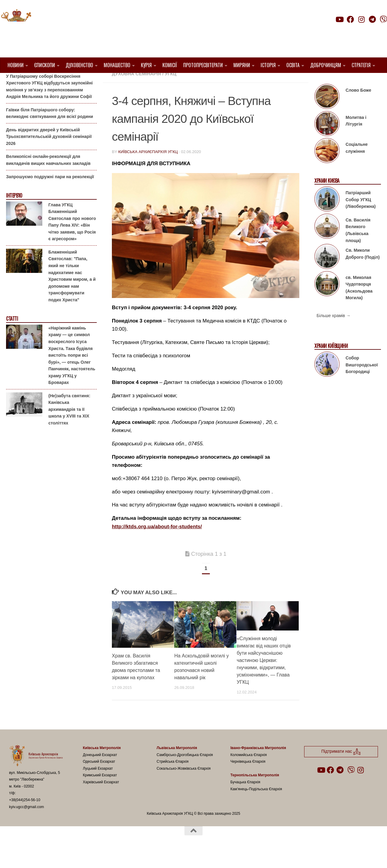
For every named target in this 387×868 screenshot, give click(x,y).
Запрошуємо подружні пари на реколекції (50, 192)
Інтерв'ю (14, 211)
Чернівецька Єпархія (248, 777)
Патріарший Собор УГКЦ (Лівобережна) (361, 215)
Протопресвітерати (203, 65)
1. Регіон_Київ (229, 82)
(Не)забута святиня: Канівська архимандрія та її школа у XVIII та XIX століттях (69, 425)
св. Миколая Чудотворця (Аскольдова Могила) (359, 303)
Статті (12, 334)
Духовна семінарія (137, 89)
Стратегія (361, 65)
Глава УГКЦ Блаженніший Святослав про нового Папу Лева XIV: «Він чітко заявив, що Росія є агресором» (72, 237)
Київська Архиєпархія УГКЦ (148, 167)
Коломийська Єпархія (249, 770)
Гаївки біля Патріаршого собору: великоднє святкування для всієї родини (50, 129)
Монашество (117, 65)
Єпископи (45, 65)
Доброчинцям (326, 65)
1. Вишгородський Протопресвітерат (160, 82)
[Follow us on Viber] (383, 19)
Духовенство (79, 65)
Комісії (170, 65)
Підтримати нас (345, 31)
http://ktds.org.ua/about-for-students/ (157, 542)
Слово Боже (358, 106)
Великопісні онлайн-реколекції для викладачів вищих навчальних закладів (48, 175)
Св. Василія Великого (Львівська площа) (358, 246)
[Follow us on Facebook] (350, 19)
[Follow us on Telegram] (372, 19)
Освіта (293, 65)
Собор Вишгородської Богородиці (362, 380)
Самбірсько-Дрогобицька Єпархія (185, 770)
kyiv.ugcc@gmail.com (26, 822)
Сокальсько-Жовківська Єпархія (184, 784)
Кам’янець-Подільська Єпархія (256, 804)
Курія (146, 65)
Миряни (242, 65)
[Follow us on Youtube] (339, 19)
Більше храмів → (333, 331)
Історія (268, 65)
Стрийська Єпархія (173, 777)
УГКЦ (171, 89)
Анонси (261, 82)
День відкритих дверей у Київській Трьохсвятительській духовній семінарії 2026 (49, 152)
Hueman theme (81, 856)
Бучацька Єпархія (245, 798)
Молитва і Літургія (356, 136)
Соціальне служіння (357, 163)
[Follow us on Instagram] (361, 19)
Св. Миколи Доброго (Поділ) (363, 269)
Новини (16, 65)
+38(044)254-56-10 (25, 815)
